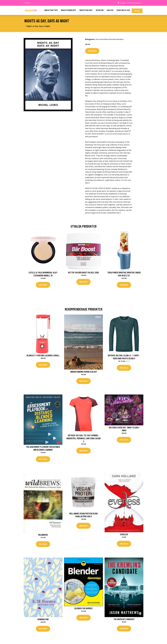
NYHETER (100, 10)
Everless (124, 535)
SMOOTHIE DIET (86, 10)
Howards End (43, 620)
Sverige (121, 3)
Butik (137, 11)
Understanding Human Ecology (84, 372)
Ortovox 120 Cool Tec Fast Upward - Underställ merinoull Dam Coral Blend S (83, 439)
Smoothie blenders (116, 39)
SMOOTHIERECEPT (68, 10)
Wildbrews (43, 535)
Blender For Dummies (83, 609)
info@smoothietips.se (133, 3)
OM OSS (110, 10)
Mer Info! (92, 51)
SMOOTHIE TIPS (51, 10)
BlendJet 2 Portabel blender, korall (43, 356)
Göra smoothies (102, 39)
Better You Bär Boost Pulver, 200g (83, 272)
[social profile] (32, 3)
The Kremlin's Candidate (124, 620)
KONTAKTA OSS (123, 10)
